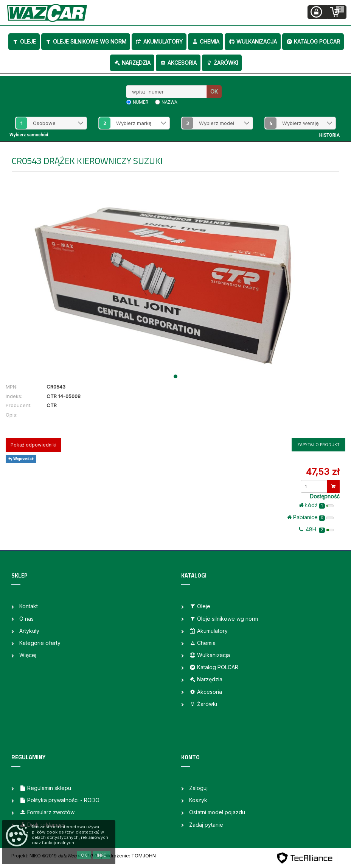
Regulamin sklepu (45, 788)
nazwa (169, 102)
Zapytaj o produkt (318, 445)
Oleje (24, 41)
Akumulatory (159, 41)
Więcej (28, 655)
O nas (26, 619)
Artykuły (29, 631)
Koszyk (198, 800)
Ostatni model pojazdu (217, 812)
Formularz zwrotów (47, 812)
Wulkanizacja (253, 41)
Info (102, 855)
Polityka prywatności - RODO (59, 800)
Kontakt (29, 606)
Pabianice (310, 517)
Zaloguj (198, 788)
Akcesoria (178, 63)
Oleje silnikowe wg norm (86, 41)
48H (316, 529)
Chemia (206, 41)
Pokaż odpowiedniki (33, 445)
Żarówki (222, 63)
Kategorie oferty (40, 643)
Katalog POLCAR (313, 41)
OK (214, 91)
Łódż (316, 505)
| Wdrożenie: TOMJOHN (129, 856)
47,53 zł (323, 472)
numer (141, 102)
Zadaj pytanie (206, 825)
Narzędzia (132, 63)
